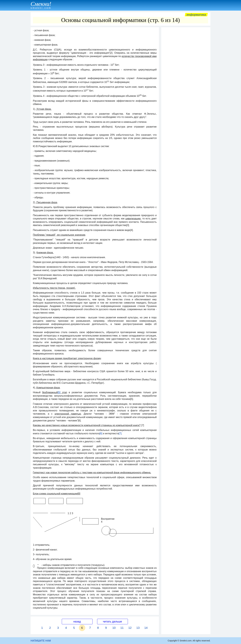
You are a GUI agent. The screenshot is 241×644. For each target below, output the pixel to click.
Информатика (196, 15)
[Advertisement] (186, 75)
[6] (101, 433)
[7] (120, 433)
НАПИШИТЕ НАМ (41, 641)
